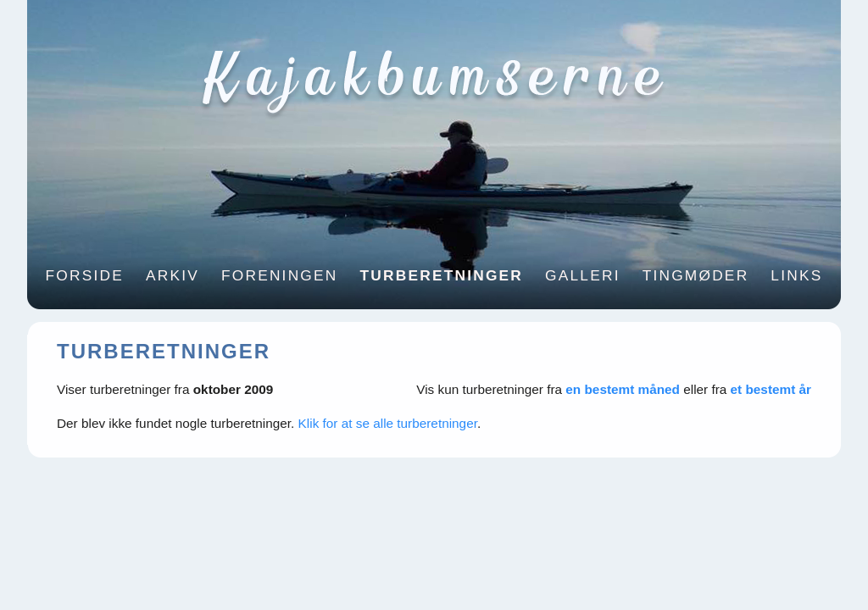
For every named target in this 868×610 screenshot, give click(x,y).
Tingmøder (696, 275)
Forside (85, 275)
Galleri (583, 275)
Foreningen (280, 275)
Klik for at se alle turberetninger (388, 423)
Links (796, 275)
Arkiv (172, 275)
